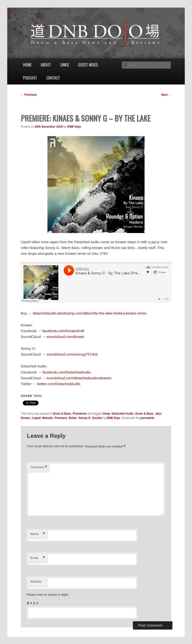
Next (166, 95)
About (46, 65)
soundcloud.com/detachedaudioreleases (79, 378)
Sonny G (84, 418)
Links (65, 65)
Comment (39, 467)
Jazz (158, 414)
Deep (106, 414)
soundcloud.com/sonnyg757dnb (72, 354)
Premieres (80, 414)
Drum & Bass (62, 414)
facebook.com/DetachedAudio (67, 372)
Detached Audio (123, 414)
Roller (73, 418)
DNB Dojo (74, 127)
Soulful (97, 418)
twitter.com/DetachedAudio (59, 384)
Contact (53, 78)
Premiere (61, 418)
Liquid (36, 418)
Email (38, 558)
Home (27, 65)
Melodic (48, 418)
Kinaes (26, 418)
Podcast (30, 78)
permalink (148, 418)
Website (36, 582)
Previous (29, 95)
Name (38, 534)
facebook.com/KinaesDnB (63, 331)
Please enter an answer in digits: (48, 595)
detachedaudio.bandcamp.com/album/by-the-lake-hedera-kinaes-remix (90, 313)
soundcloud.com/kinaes (65, 337)
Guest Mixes (88, 65)
